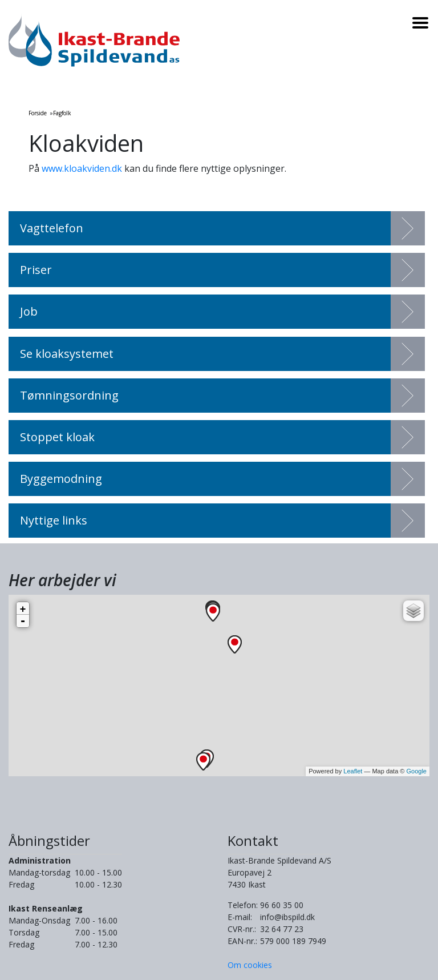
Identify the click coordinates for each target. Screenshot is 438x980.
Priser (36, 270)
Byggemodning (61, 479)
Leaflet (353, 771)
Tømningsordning (69, 395)
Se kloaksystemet (67, 354)
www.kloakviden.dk (82, 168)
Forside (38, 113)
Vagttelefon (52, 228)
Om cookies (250, 965)
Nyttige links (54, 520)
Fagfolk (62, 113)
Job (29, 311)
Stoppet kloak (57, 437)
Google (417, 771)
